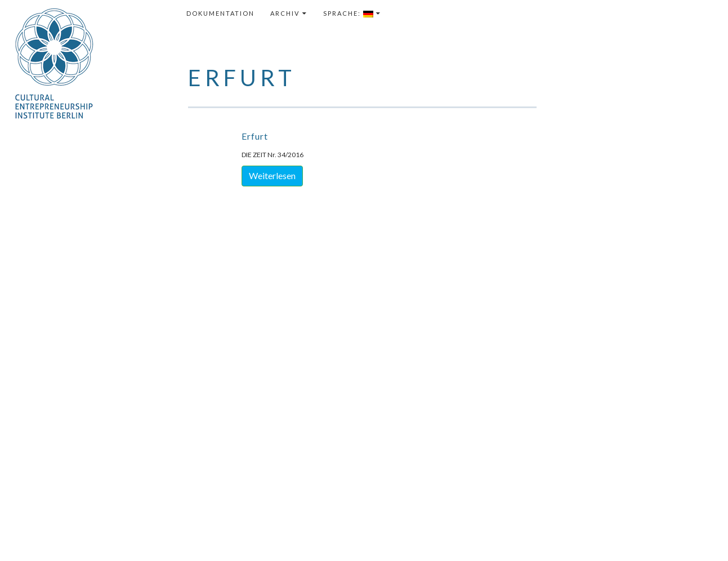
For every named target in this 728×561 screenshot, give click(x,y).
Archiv (285, 13)
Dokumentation (220, 13)
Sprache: (348, 14)
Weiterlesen (272, 175)
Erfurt (255, 136)
